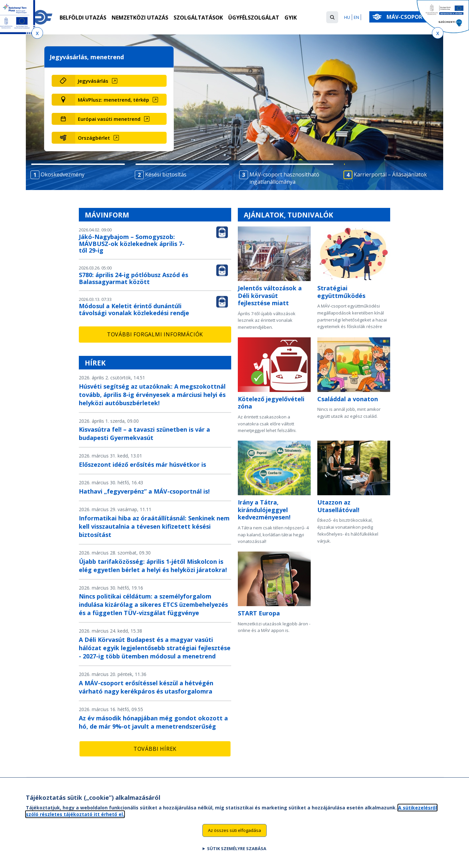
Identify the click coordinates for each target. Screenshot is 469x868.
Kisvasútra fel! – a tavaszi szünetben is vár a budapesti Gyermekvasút (144, 434)
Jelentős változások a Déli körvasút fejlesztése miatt (270, 295)
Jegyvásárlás (93, 81)
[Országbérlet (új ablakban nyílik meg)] (121, 138)
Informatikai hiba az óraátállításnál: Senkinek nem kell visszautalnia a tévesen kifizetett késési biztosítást (154, 526)
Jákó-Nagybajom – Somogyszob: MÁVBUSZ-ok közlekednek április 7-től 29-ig (132, 244)
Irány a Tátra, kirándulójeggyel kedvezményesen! (264, 510)
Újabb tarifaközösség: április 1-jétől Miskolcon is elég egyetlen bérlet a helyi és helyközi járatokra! (153, 566)
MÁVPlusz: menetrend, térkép (113, 100)
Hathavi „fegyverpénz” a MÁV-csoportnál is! (144, 491)
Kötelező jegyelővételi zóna (271, 403)
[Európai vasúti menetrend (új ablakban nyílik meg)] (121, 119)
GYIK (291, 18)
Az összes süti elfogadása (234, 832)
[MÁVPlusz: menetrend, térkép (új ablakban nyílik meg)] (121, 100)
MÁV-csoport (408, 17)
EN (356, 17)
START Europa (259, 613)
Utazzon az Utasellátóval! (338, 506)
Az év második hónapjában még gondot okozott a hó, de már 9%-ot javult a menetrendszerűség (153, 722)
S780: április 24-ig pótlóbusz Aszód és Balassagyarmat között (133, 278)
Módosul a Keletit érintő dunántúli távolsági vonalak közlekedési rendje (134, 309)
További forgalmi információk (155, 334)
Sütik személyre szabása (237, 850)
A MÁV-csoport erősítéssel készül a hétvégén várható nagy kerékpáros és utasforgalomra (146, 687)
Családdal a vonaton (348, 399)
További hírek (155, 749)
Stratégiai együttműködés (341, 292)
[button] (332, 17)
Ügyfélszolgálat (254, 18)
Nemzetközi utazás (140, 18)
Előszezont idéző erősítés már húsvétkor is (142, 464)
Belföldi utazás (83, 18)
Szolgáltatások (198, 18)
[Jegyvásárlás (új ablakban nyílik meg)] (121, 81)
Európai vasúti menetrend (109, 119)
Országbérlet (94, 138)
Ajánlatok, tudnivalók (288, 215)
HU (347, 17)
